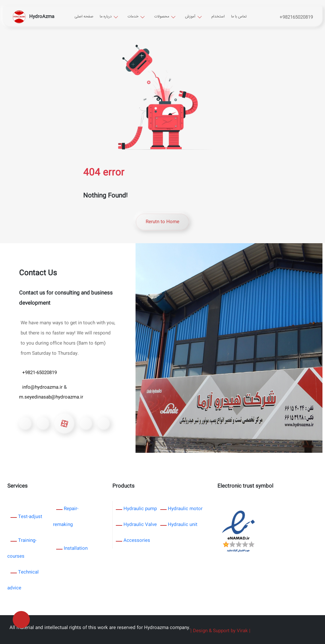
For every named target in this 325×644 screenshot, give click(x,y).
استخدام (218, 17)
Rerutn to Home (162, 222)
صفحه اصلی (84, 17)
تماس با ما (239, 17)
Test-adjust (30, 517)
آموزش (190, 17)
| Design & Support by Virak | (220, 631)
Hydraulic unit (183, 525)
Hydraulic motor (185, 509)
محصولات (162, 17)
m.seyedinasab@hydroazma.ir (51, 397)
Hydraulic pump (140, 509)
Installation (76, 549)
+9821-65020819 (40, 373)
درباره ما (106, 17)
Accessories (137, 541)
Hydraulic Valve (140, 525)
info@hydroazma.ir (43, 387)
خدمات (133, 17)
